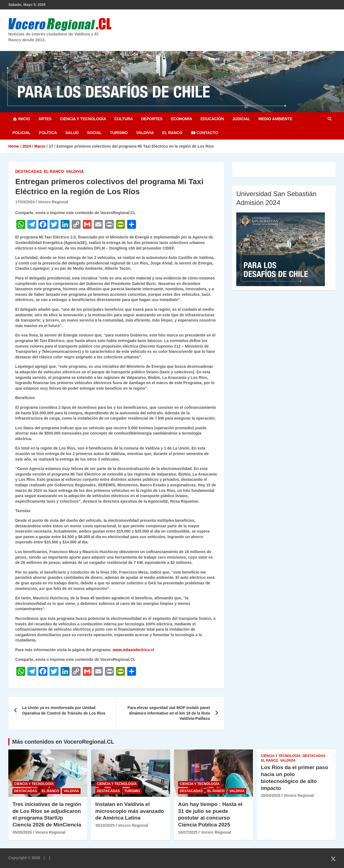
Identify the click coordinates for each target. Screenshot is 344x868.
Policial (21, 133)
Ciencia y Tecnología (83, 119)
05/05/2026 (22, 832)
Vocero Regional (53, 202)
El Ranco (172, 133)
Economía (182, 119)
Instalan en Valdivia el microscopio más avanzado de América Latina (130, 811)
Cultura (124, 119)
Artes (45, 119)
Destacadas (29, 171)
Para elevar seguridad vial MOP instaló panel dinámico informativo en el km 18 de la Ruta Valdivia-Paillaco (169, 713)
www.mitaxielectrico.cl (134, 650)
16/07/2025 (188, 832)
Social (94, 133)
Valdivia (145, 133)
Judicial (241, 119)
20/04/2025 (271, 795)
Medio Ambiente (275, 119)
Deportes (152, 119)
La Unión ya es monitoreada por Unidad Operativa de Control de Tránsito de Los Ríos (64, 710)
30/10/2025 (105, 825)
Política (48, 133)
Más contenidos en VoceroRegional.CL (63, 742)
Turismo (119, 133)
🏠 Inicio (21, 119)
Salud (72, 133)
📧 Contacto (205, 133)
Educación (212, 119)
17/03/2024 (25, 202)
